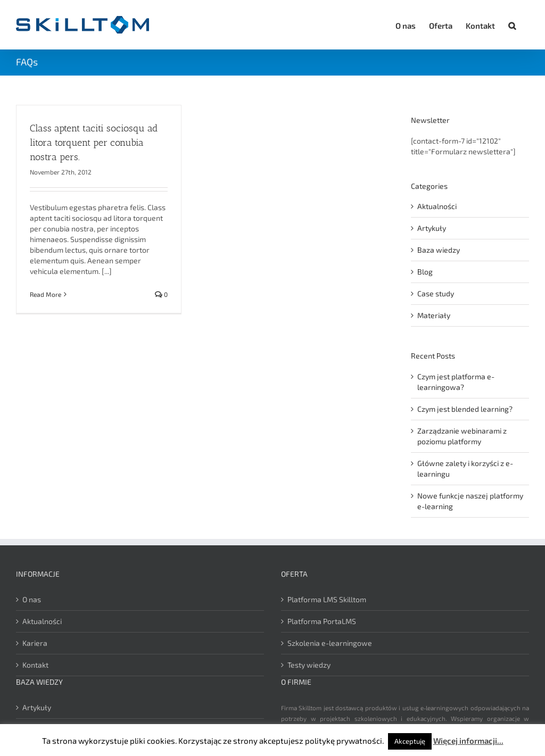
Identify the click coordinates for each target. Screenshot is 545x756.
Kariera (35, 643)
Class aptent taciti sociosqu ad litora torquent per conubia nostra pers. (94, 143)
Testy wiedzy (309, 665)
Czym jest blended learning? (465, 409)
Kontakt (35, 665)
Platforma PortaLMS (322, 621)
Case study (436, 293)
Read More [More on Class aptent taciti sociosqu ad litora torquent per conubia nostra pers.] (46, 294)
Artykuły (432, 228)
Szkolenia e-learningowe (330, 643)
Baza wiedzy (439, 250)
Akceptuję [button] (410, 741)
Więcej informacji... (468, 741)
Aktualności (437, 206)
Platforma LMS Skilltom (327, 599)
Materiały (434, 315)
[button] (512, 24)
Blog (425, 272)
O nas (32, 599)
